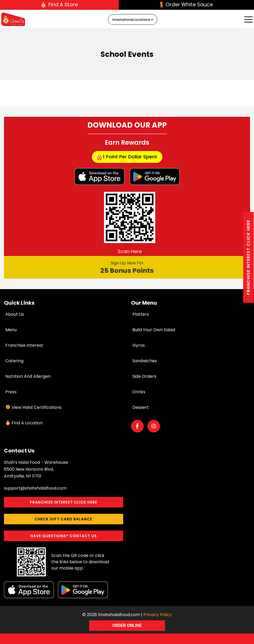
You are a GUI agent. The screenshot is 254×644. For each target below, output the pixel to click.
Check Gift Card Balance (63, 519)
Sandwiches (145, 361)
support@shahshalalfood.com (35, 488)
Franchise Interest (24, 345)
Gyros (139, 345)
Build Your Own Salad (154, 330)
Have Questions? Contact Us (64, 536)
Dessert (141, 407)
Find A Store (59, 5)
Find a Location (27, 423)
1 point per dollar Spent (127, 157)
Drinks (139, 392)
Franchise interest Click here (248, 257)
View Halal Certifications (37, 407)
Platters (141, 314)
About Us (15, 314)
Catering (14, 361)
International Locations (133, 20)
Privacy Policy (158, 615)
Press (11, 392)
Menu (11, 330)
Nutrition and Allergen (28, 376)
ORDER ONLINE (127, 625)
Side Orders (144, 376)
